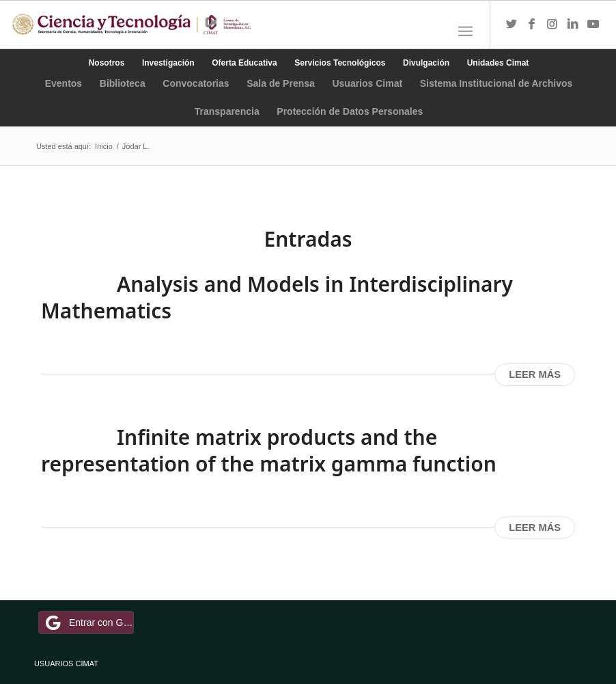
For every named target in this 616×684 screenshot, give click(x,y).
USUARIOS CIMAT (66, 664)
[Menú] (465, 31)
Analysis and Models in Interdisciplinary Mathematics (277, 297)
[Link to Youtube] (593, 25)
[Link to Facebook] (532, 25)
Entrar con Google (88, 623)
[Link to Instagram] (552, 25)
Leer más (535, 374)
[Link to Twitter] (512, 25)
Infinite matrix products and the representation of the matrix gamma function (269, 450)
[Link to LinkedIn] (573, 25)
